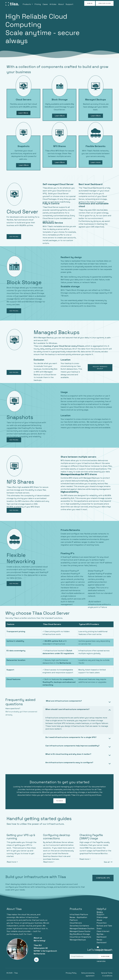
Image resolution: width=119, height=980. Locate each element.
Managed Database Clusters (82, 928)
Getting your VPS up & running (21, 837)
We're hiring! (40, 941)
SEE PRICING (14, 237)
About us (38, 938)
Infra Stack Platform (79, 914)
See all (108, 862)
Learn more (96, 162)
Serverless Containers (79, 926)
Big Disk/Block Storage (80, 934)
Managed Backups (78, 940)
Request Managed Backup (100, 368)
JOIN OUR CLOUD (105, 3)
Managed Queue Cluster (80, 931)
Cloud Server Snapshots (80, 937)
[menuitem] (28, 4)
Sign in (90, 3)
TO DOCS (59, 801)
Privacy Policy (71, 973)
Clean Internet (103, 931)
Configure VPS (103, 878)
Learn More (23, 113)
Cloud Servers (76, 923)
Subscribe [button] (105, 956)
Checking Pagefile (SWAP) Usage (91, 837)
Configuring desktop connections (57, 837)
